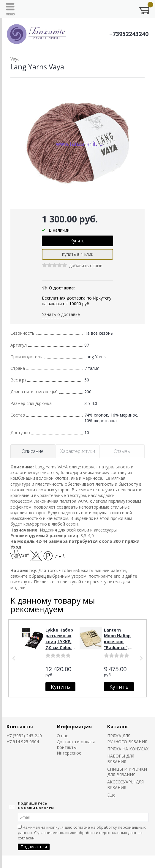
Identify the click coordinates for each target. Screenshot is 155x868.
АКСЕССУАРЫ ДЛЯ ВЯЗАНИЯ (125, 785)
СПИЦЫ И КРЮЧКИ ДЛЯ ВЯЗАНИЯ (127, 772)
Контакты (20, 726)
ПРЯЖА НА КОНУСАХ (128, 749)
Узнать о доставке (61, 314)
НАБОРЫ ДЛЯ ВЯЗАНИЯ (121, 759)
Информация (74, 726)
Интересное (69, 753)
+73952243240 (129, 34)
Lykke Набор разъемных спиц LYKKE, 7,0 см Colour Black (59, 642)
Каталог (118, 726)
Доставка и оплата (76, 742)
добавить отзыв (86, 266)
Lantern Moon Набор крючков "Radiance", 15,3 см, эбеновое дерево (117, 648)
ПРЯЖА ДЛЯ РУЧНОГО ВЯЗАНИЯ (127, 738)
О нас (62, 736)
